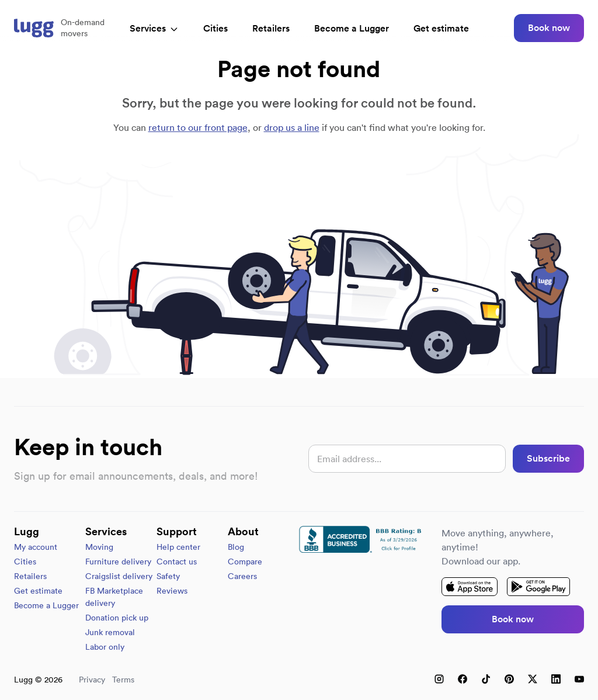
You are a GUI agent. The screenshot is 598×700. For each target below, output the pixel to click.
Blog (236, 547)
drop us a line (292, 127)
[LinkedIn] (556, 679)
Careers (242, 576)
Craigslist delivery (119, 576)
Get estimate (441, 28)
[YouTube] (579, 679)
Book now (549, 28)
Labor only (105, 647)
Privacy (92, 680)
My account (36, 547)
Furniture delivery (118, 562)
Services (154, 28)
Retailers (271, 28)
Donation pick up (117, 618)
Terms (123, 680)
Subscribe (548, 458)
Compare (245, 562)
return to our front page (198, 127)
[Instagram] (439, 679)
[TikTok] (486, 679)
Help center (178, 547)
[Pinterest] (509, 679)
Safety (168, 576)
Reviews (172, 591)
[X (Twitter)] (533, 679)
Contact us (177, 562)
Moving (99, 547)
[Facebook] (463, 679)
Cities (215, 28)
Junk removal (110, 632)
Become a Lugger (46, 605)
